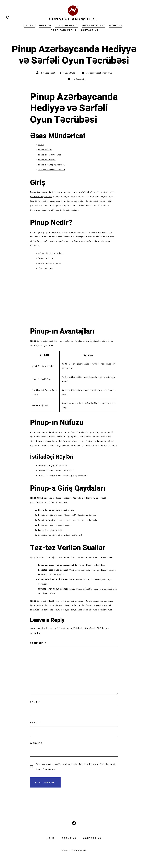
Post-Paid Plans (64, 30)
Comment (38, 643)
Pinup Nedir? (45, 150)
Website (36, 743)
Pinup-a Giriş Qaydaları (51, 165)
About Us (69, 838)
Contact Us (89, 30)
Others (116, 26)
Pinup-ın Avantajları (50, 155)
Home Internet (94, 26)
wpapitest (50, 73)
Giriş (41, 145)
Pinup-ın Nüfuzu (47, 160)
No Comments (79, 79)
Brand (45, 26)
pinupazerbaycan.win (101, 73)
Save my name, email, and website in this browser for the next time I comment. (76, 767)
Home (51, 838)
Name (35, 702)
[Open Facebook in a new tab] (74, 823)
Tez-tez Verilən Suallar (51, 170)
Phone (30, 26)
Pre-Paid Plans (66, 26)
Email (35, 723)
